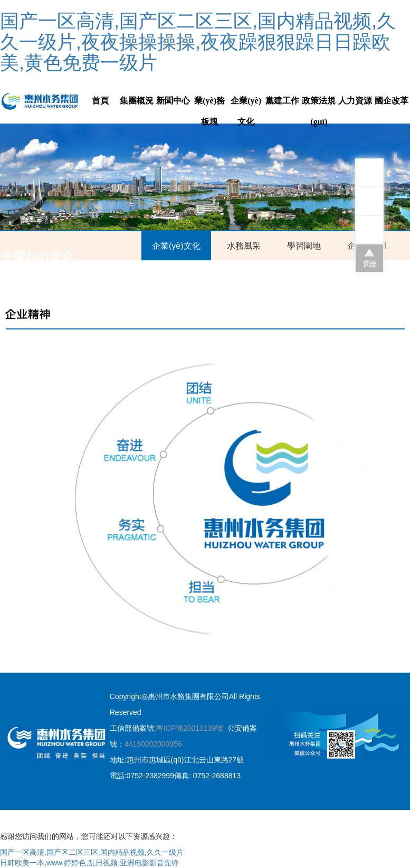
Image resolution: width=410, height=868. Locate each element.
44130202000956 (153, 744)
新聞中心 (173, 101)
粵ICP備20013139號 (190, 728)
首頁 (100, 101)
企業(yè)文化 (246, 111)
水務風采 (244, 246)
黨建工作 (282, 101)
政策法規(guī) (319, 111)
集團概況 (137, 101)
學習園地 (304, 246)
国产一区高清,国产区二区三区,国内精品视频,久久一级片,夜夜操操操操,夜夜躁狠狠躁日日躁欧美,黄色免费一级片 (198, 42)
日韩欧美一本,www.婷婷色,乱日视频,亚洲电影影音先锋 (89, 863)
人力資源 (355, 101)
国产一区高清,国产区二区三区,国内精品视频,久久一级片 (92, 852)
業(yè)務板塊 (209, 111)
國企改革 (392, 101)
